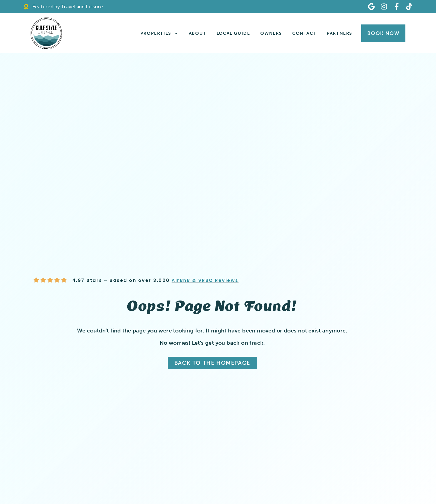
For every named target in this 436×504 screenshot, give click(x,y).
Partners (340, 33)
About (198, 33)
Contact (304, 33)
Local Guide (233, 33)
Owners (271, 33)
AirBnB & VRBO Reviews (205, 280)
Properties (159, 33)
